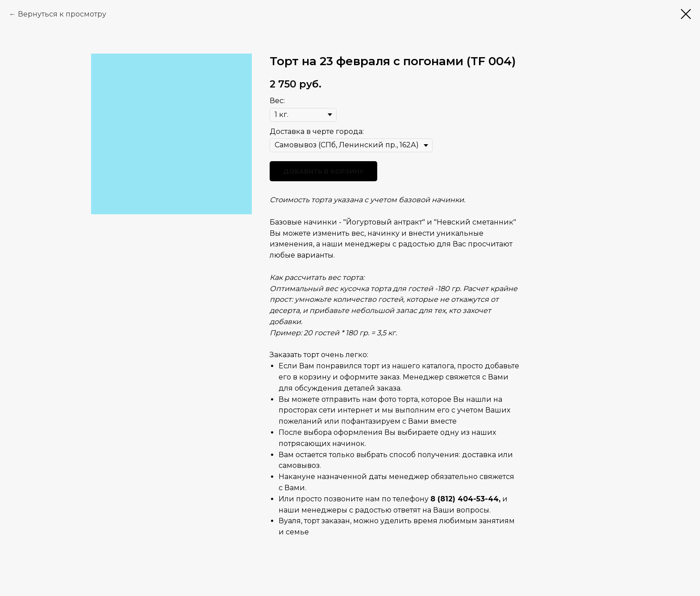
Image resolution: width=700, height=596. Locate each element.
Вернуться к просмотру (62, 14)
